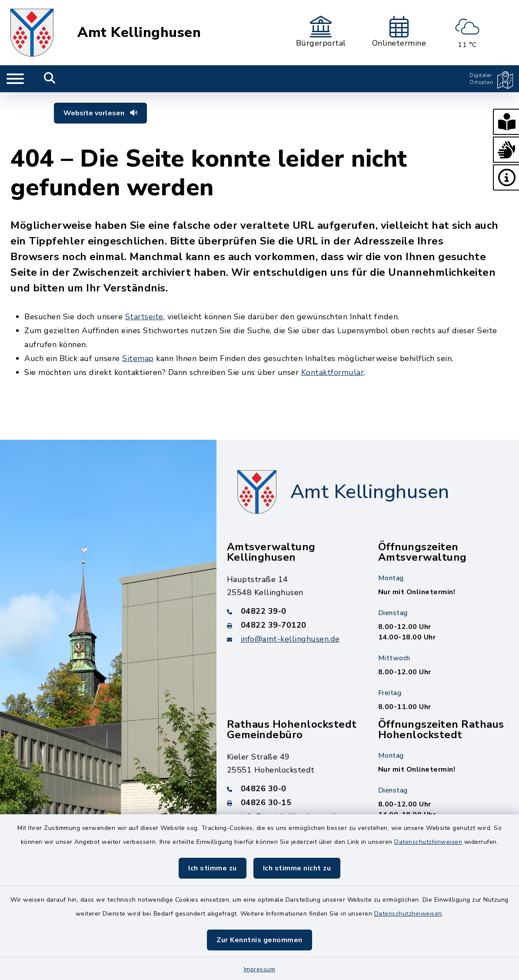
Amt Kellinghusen (139, 33)
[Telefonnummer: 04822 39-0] (292, 611)
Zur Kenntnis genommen (259, 940)
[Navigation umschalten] (15, 79)
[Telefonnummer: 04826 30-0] (292, 789)
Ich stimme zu (213, 868)
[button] (506, 122)
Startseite (144, 317)
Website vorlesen (100, 113)
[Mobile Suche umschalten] (50, 79)
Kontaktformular (333, 372)
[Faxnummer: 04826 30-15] (292, 803)
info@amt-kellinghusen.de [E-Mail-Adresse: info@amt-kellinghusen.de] (290, 639)
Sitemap (138, 358)
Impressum (260, 969)
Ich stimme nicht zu (297, 868)
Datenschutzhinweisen (428, 842)
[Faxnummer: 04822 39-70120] (292, 625)
